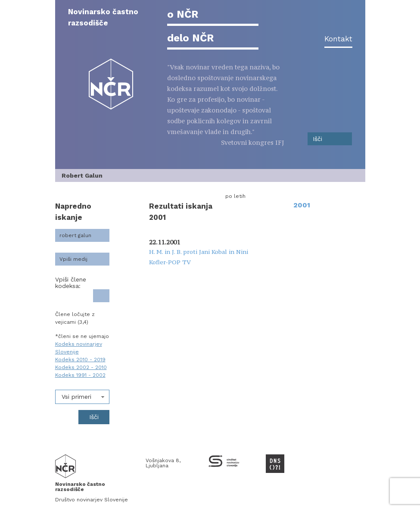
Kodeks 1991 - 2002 (80, 375)
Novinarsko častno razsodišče (103, 17)
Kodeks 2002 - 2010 (81, 367)
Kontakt (338, 39)
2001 (302, 205)
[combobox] (82, 397)
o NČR (183, 14)
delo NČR (190, 38)
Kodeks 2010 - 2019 (80, 360)
